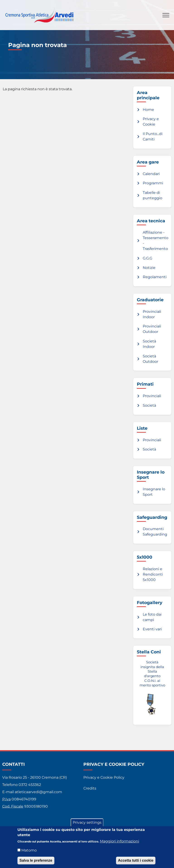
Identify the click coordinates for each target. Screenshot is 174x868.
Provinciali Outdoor (152, 329)
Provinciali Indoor (152, 314)
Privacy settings (87, 825)
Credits (90, 788)
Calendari (151, 174)
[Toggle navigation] (166, 15)
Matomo (29, 853)
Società (149, 405)
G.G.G (147, 258)
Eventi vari (152, 629)
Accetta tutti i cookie (136, 863)
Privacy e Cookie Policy (104, 777)
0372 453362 (30, 785)
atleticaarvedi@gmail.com (38, 792)
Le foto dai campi (152, 617)
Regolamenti (155, 277)
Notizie (149, 268)
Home (148, 110)
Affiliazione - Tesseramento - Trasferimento (156, 241)
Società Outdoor (150, 359)
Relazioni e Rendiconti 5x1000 (153, 574)
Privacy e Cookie (151, 122)
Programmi (153, 183)
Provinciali (152, 396)
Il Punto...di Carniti (153, 136)
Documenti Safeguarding (155, 532)
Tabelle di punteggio (152, 195)
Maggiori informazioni (120, 844)
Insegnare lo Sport (154, 492)
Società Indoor (149, 344)
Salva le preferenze (36, 863)
